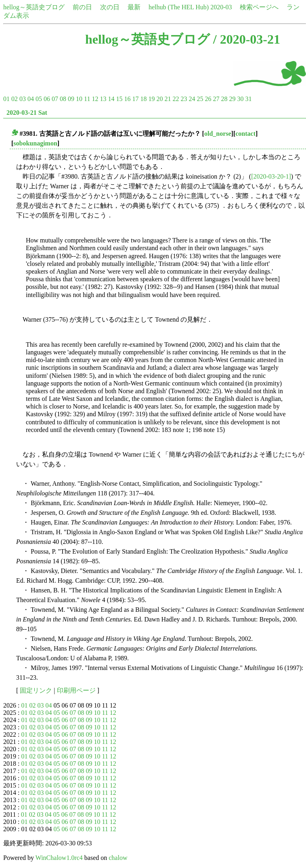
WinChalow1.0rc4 (59, 858)
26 (208, 99)
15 (119, 99)
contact (245, 134)
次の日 (110, 7)
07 (55, 99)
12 (95, 99)
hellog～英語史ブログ (34, 7)
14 (111, 99)
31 (248, 99)
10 (79, 99)
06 (47, 99)
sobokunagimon (35, 143)
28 (224, 99)
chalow (118, 858)
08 (63, 99)
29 (232, 99)
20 (159, 99)
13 (103, 99)
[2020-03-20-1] (271, 176)
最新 (134, 7)
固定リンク (36, 690)
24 (192, 99)
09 (71, 99)
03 (23, 99)
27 (216, 99)
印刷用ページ (76, 690)
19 (151, 99)
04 (31, 99)
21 (168, 99)
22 (176, 99)
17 (135, 99)
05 (39, 99)
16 (127, 99)
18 (143, 99)
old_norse (218, 134)
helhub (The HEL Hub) (179, 7)
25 (200, 99)
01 (6, 99)
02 (15, 99)
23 (184, 99)
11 (87, 99)
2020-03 (221, 7)
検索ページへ (259, 7)
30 (240, 99)
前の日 (82, 7)
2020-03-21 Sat (27, 113)
